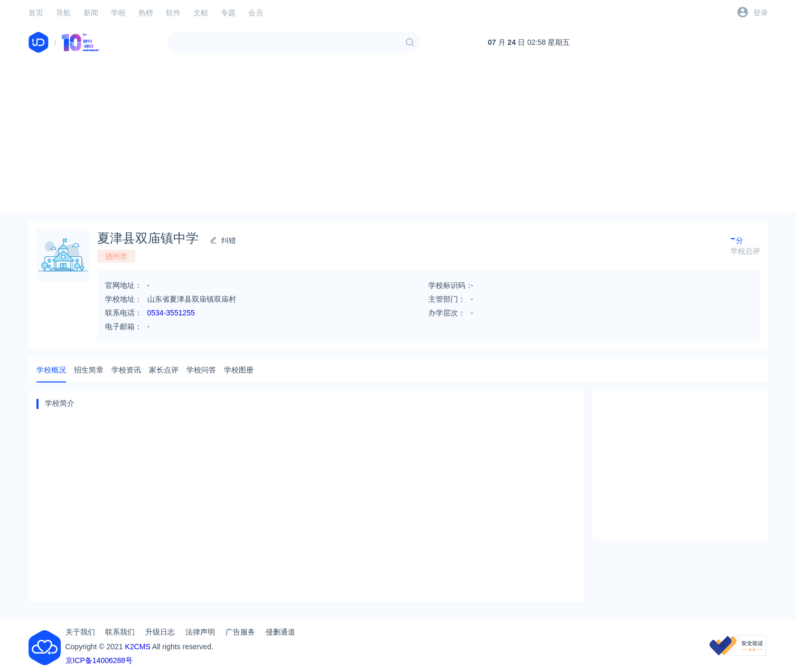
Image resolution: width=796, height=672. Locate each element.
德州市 (116, 256)
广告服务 (240, 632)
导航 (63, 13)
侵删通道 (280, 632)
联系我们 (120, 632)
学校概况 (51, 370)
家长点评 (164, 370)
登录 (761, 13)
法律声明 (200, 632)
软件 (173, 13)
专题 (228, 13)
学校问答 (201, 370)
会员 (256, 13)
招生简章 (89, 370)
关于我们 (80, 632)
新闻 (91, 13)
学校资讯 (126, 370)
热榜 (146, 13)
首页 (36, 13)
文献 (201, 13)
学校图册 (239, 370)
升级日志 (160, 632)
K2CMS (138, 647)
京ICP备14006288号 (99, 660)
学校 (118, 13)
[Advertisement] (398, 138)
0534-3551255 (171, 313)
